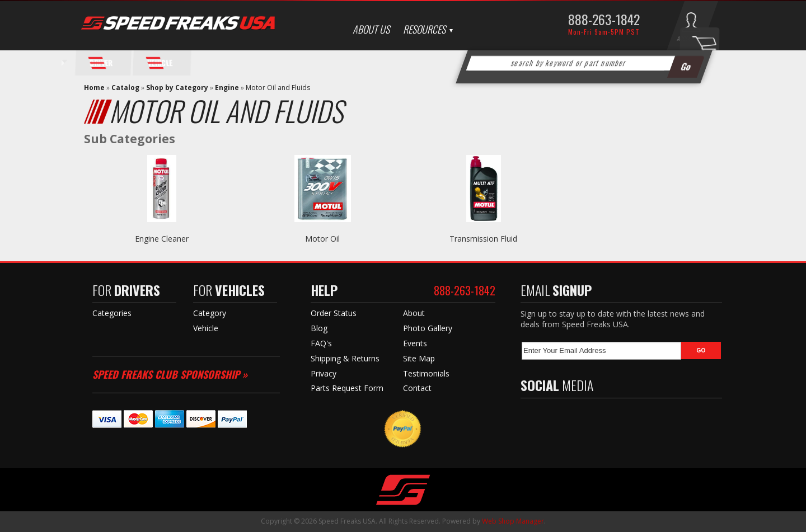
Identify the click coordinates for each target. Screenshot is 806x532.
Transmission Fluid (483, 239)
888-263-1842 (604, 19)
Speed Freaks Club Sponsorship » (170, 374)
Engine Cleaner (162, 239)
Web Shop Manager (513, 521)
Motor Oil (322, 239)
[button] (584, 63)
